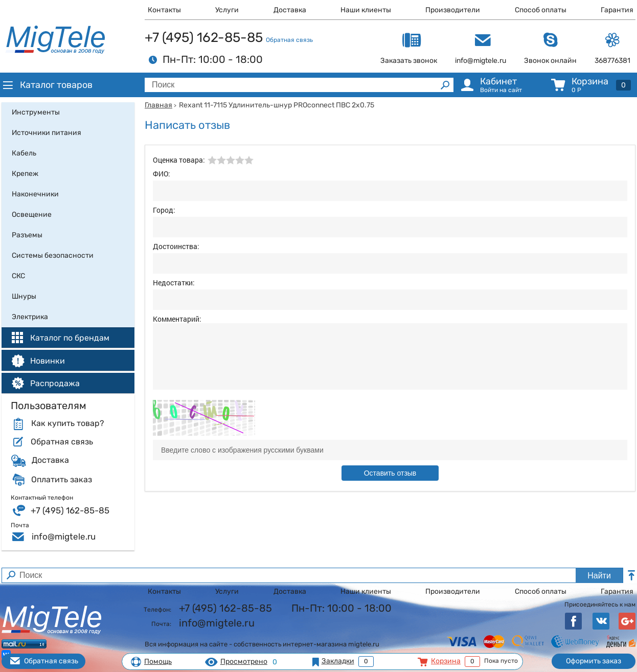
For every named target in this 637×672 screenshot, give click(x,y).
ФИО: (162, 174)
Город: (164, 210)
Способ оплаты (541, 10)
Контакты (164, 10)
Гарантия (617, 10)
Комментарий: (177, 319)
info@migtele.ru (64, 536)
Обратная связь (289, 40)
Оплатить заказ (62, 480)
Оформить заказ (594, 661)
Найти (599, 576)
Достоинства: (176, 246)
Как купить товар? (67, 423)
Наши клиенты (366, 10)
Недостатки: (174, 283)
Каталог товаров (47, 85)
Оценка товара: (179, 160)
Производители (453, 10)
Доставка (290, 10)
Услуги (227, 10)
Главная (158, 105)
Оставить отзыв (390, 473)
